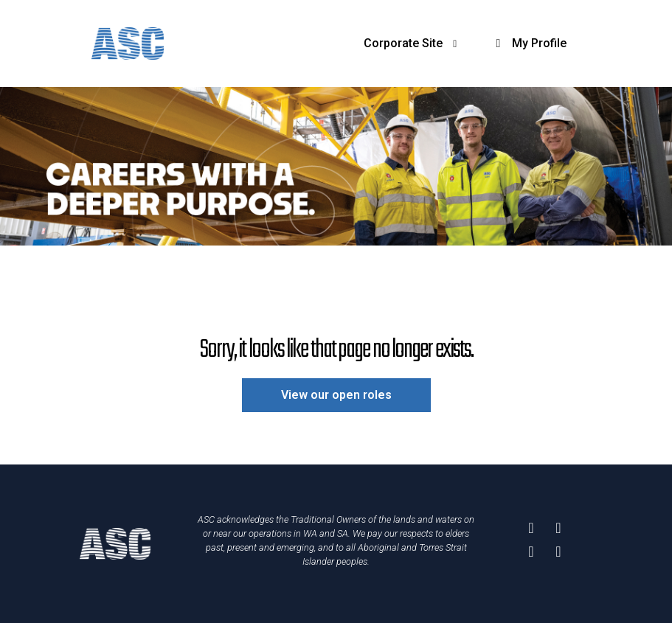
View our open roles (336, 395)
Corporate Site (413, 43)
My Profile (529, 43)
